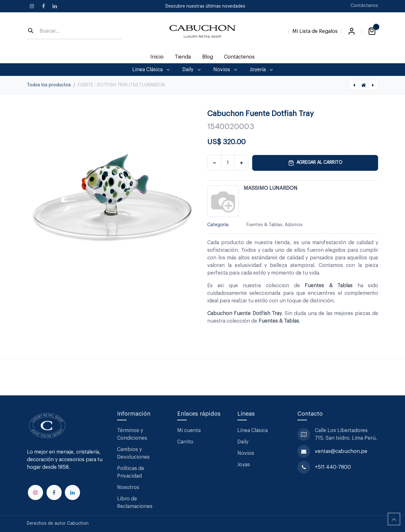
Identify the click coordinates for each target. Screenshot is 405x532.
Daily (243, 442)
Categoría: (218, 225)
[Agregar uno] (241, 163)
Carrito (185, 442)
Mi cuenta (189, 430)
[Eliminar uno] (214, 163)
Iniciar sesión (352, 31)
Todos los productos (49, 85)
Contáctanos (364, 6)
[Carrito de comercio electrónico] (372, 31)
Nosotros (128, 487)
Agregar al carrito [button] (315, 163)
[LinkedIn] (55, 6)
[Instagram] (32, 6)
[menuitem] (157, 57)
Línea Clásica (252, 430)
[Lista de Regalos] (315, 30)
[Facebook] (43, 6)
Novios (246, 453)
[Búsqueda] (31, 31)
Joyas (244, 465)
